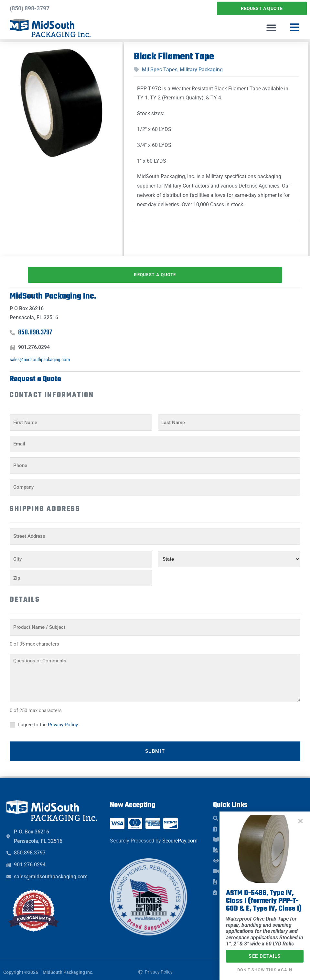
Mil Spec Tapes (160, 70)
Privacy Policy (63, 720)
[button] (271, 28)
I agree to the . (48, 720)
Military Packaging (201, 70)
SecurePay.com (180, 835)
